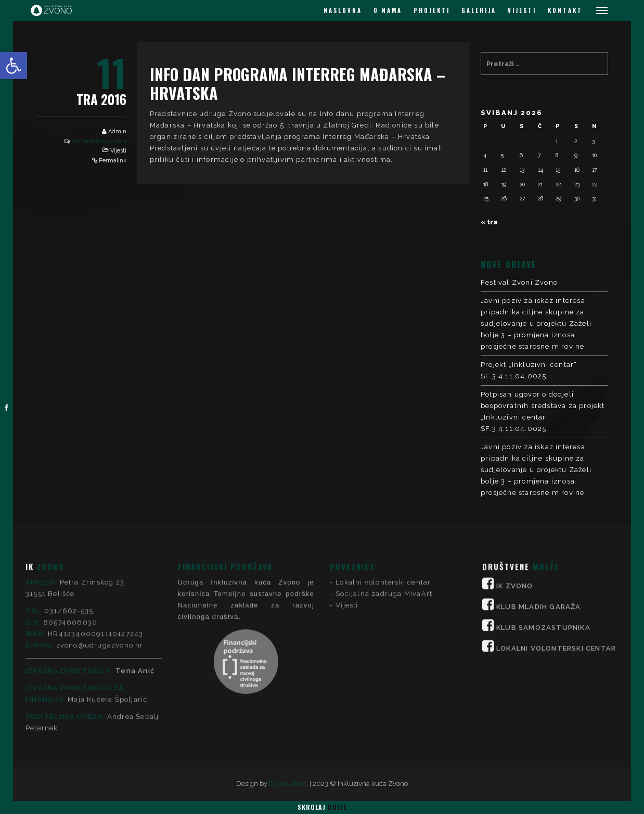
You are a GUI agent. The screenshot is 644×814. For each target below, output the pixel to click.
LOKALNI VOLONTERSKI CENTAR (556, 551)
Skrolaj (322, 807)
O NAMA (388, 10)
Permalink (113, 161)
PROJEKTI (432, 10)
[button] (14, 66)
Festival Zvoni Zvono (519, 282)
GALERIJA (479, 10)
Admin (117, 131)
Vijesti (118, 151)
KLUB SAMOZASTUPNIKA (543, 531)
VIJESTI (522, 10)
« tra (489, 222)
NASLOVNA (343, 10)
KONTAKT (565, 10)
